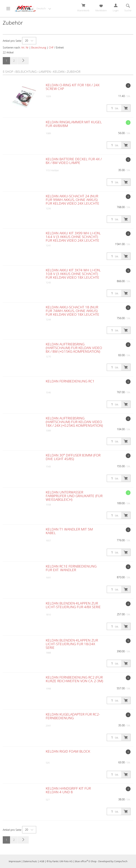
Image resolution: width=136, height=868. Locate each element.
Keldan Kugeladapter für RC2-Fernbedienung (73, 716)
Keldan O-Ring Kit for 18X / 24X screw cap (73, 87)
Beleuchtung (26, 72)
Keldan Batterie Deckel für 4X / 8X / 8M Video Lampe (74, 161)
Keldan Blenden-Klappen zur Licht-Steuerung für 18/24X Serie (72, 644)
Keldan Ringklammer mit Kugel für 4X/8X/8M (74, 124)
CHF (51, 48)
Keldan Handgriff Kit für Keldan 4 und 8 (68, 790)
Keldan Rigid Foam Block (68, 751)
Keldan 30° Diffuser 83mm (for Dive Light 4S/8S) (73, 457)
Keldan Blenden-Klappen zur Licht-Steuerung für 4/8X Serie (73, 605)
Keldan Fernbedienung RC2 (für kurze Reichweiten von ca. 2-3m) (74, 679)
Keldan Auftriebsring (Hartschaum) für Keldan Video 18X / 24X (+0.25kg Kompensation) (74, 422)
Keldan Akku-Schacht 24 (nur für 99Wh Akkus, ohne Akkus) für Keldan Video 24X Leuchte (72, 200)
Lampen (45, 72)
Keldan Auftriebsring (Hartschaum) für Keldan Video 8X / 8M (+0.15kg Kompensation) (74, 348)
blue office (82, 861)
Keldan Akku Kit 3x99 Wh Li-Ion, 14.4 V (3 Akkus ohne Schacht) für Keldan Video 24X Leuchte (73, 237)
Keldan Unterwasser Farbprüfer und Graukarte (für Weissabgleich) (74, 496)
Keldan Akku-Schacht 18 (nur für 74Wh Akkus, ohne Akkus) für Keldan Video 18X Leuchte (72, 311)
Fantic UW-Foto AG (63, 861)
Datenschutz (30, 861)
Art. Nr (25, 48)
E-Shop (8, 72)
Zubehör (74, 72)
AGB (42, 861)
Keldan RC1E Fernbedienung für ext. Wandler (71, 568)
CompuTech (121, 861)
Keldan (59, 72)
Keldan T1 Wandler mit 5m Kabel (69, 531)
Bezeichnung (39, 48)
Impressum (15, 861)
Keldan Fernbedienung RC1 (70, 381)
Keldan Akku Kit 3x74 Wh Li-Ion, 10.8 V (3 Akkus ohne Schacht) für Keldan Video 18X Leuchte (73, 274)
